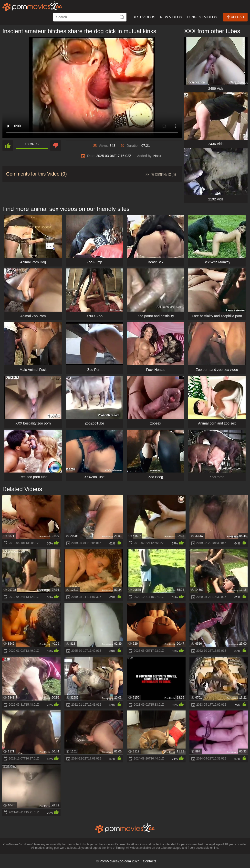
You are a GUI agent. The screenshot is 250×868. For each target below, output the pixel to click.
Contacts (150, 861)
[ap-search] (90, 17)
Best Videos (144, 17)
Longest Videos (202, 17)
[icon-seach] (122, 17)
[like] (8, 146)
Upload (235, 17)
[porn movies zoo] (32, 6)
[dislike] (56, 146)
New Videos (171, 17)
